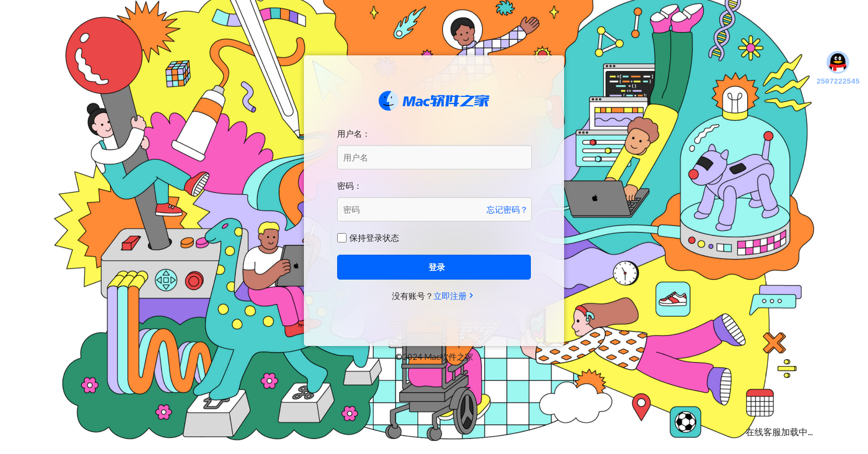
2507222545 (838, 69)
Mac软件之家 (434, 101)
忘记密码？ (507, 209)
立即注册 (450, 296)
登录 (437, 267)
